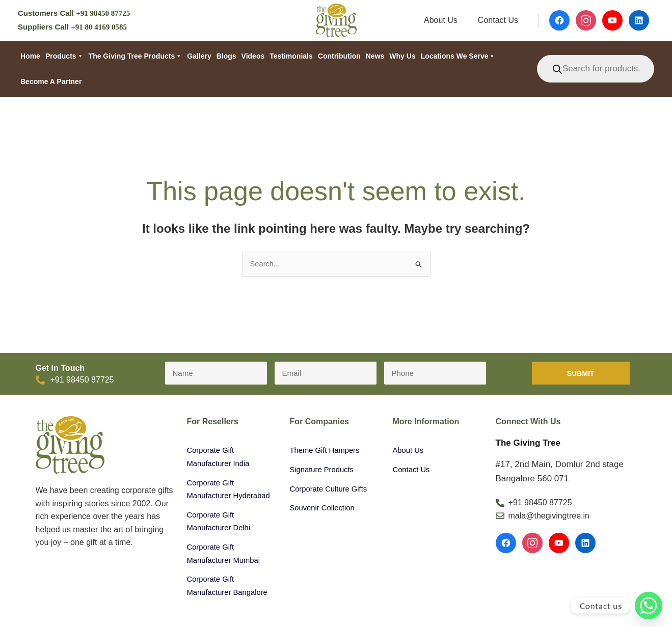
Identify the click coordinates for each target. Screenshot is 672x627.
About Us (447, 20)
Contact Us (500, 20)
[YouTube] (559, 544)
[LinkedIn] (585, 544)
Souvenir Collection (325, 509)
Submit (581, 374)
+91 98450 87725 (103, 13)
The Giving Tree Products (136, 56)
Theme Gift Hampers (328, 451)
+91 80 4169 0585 (99, 27)
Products (64, 56)
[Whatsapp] (649, 606)
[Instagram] (532, 544)
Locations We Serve (458, 56)
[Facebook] (506, 544)
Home (30, 56)
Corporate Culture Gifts (332, 490)
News (375, 56)
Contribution (339, 56)
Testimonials (291, 56)
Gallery (199, 56)
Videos (253, 56)
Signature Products (325, 470)
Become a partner (51, 81)
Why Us (402, 56)
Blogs (226, 56)
